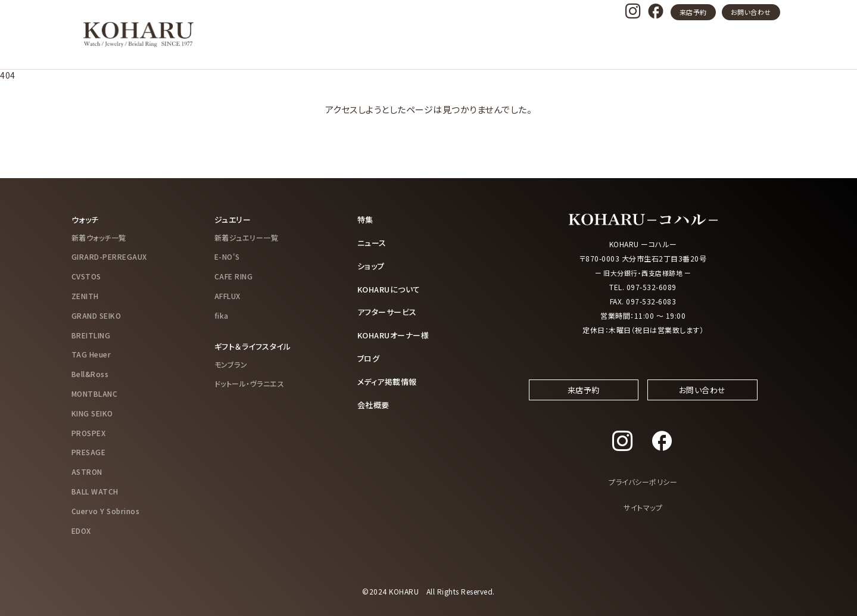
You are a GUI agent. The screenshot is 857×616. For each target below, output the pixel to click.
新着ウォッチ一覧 (99, 237)
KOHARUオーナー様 (397, 333)
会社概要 (375, 401)
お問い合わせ (751, 12)
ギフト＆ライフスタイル (256, 346)
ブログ (370, 356)
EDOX (81, 530)
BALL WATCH (95, 491)
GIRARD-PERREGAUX (109, 256)
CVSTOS (86, 276)
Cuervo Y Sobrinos (106, 510)
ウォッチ (86, 219)
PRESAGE (89, 452)
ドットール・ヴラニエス (250, 383)
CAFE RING (234, 276)
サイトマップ (643, 517)
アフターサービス (389, 310)
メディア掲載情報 (389, 378)
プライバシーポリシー (643, 492)
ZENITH (85, 295)
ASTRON (87, 471)
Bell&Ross (90, 373)
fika (222, 315)
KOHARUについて (392, 287)
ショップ (372, 265)
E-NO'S (227, 256)
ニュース (373, 242)
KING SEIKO (92, 413)
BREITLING (91, 335)
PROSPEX (89, 432)
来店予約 (693, 12)
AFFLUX (228, 295)
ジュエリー (234, 219)
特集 (366, 219)
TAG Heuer (91, 354)
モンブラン (231, 363)
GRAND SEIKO (96, 315)
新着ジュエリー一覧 (247, 237)
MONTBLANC (95, 393)
